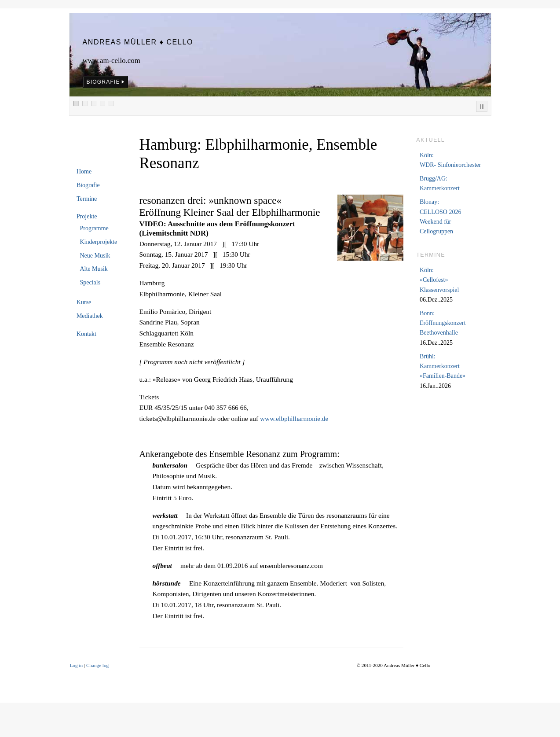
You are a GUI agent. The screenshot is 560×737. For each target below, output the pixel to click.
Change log (97, 665)
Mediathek (90, 316)
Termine (87, 199)
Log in (77, 665)
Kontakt (86, 334)
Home (84, 171)
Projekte (87, 216)
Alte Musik (93, 269)
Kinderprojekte (98, 242)
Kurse (84, 302)
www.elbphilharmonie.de (294, 418)
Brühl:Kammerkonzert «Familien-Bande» (443, 366)
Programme (94, 228)
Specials (90, 282)
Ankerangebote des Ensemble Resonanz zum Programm (238, 454)
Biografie (88, 185)
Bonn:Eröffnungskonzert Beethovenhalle (443, 323)
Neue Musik (95, 256)
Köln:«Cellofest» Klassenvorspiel (439, 280)
